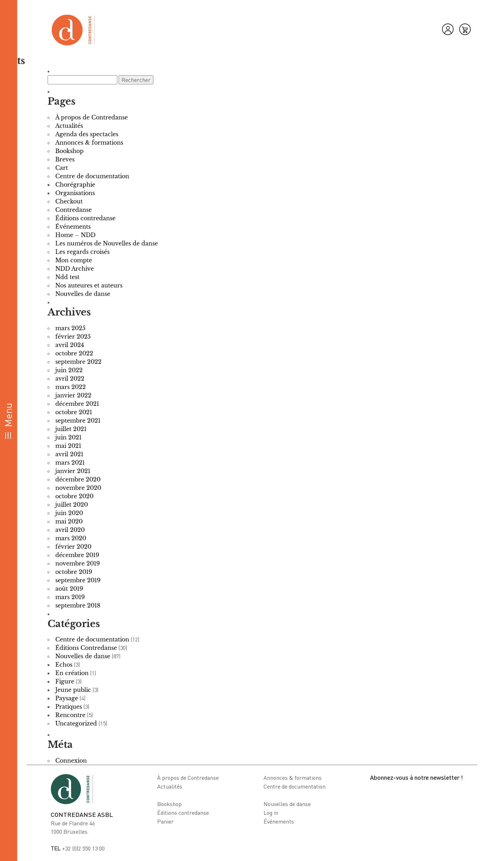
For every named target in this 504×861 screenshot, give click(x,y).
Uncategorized (76, 723)
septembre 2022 (78, 362)
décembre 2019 (77, 555)
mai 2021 (68, 446)
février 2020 (73, 547)
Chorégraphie (75, 185)
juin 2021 (68, 437)
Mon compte (74, 260)
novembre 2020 (78, 488)
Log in (271, 813)
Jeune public (73, 690)
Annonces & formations (89, 143)
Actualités (69, 126)
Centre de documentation (92, 176)
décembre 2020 (78, 479)
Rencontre (70, 715)
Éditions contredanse (85, 218)
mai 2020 (69, 521)
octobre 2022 (74, 353)
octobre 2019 (74, 572)
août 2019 (69, 589)
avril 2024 (70, 345)
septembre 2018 (78, 605)
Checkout (69, 201)
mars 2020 (71, 538)
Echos (64, 665)
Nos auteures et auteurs (89, 285)
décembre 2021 (77, 404)
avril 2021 (69, 454)
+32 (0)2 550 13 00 (78, 848)
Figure (65, 681)
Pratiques (69, 707)
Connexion (71, 761)
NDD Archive (75, 269)
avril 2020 (70, 530)
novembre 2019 (78, 563)
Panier (165, 821)
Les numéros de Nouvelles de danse (107, 243)
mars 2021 (70, 463)
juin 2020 (69, 513)
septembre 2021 (78, 421)
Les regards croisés (82, 252)
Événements (73, 227)
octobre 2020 (74, 496)
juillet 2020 (72, 505)
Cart (62, 168)
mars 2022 (71, 387)
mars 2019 (70, 597)
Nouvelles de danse (83, 294)
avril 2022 (70, 379)
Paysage (67, 698)
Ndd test (67, 277)
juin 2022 (69, 370)
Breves (65, 159)
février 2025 (73, 336)
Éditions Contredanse (86, 648)
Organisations (75, 193)
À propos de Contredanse (92, 117)
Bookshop (69, 151)
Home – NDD (75, 235)
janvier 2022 (73, 395)
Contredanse (73, 210)
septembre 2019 (78, 580)
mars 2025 (70, 328)
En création (72, 673)
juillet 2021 (71, 429)
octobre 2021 (74, 412)
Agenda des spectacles (87, 134)
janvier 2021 (73, 471)
